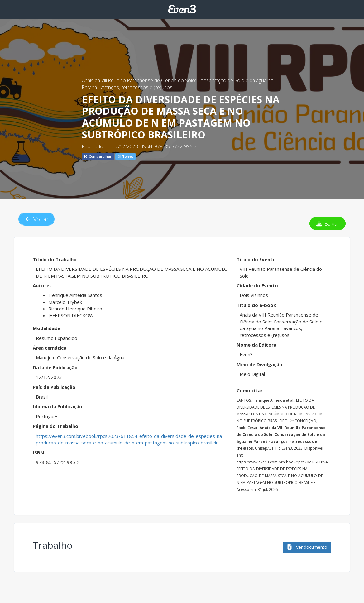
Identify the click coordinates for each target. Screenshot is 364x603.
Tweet (125, 156)
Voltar (36, 219)
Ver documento (307, 547)
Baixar (328, 223)
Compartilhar (98, 156)
